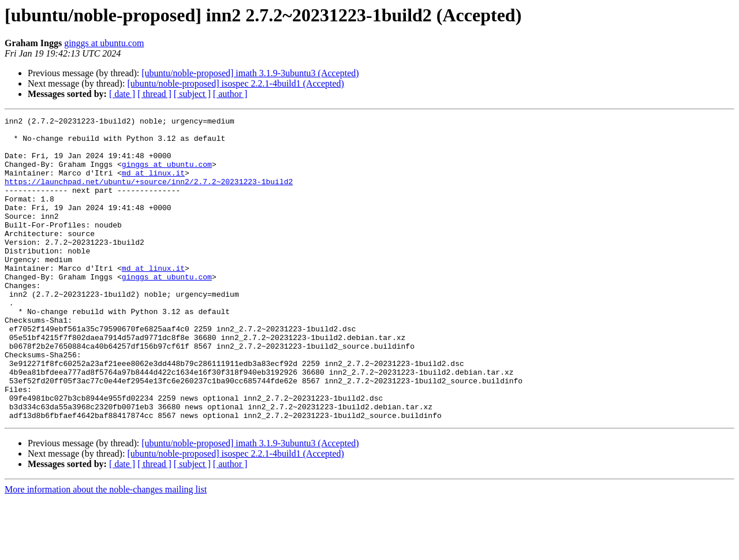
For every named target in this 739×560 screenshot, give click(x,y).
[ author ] (230, 94)
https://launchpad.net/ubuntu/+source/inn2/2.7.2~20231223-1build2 (149, 195)
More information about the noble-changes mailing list (106, 550)
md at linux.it (153, 185)
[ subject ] (192, 94)
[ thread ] (154, 94)
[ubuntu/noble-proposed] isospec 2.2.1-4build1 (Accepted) (235, 83)
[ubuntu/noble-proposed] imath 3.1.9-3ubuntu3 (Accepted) (250, 73)
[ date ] (122, 94)
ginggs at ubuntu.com (104, 43)
